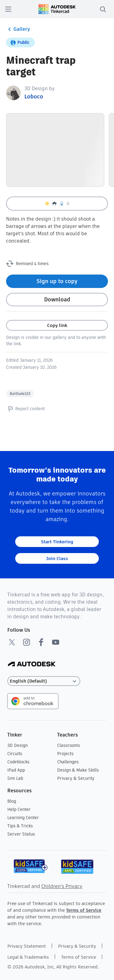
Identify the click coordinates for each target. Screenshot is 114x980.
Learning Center (23, 818)
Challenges (68, 762)
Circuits (15, 754)
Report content (25, 409)
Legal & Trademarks (28, 957)
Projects (65, 754)
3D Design (17, 745)
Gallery (18, 29)
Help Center (19, 809)
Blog (12, 801)
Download (57, 299)
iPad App (16, 770)
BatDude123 (20, 394)
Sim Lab (15, 778)
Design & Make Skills (78, 770)
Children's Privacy (62, 886)
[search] (103, 9)
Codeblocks (18, 762)
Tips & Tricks (20, 826)
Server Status (21, 834)
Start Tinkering (57, 542)
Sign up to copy (57, 281)
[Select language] (44, 681)
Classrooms (69, 745)
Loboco (34, 96)
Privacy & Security (76, 778)
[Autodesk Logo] (32, 664)
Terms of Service (84, 910)
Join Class (57, 558)
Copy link (57, 325)
